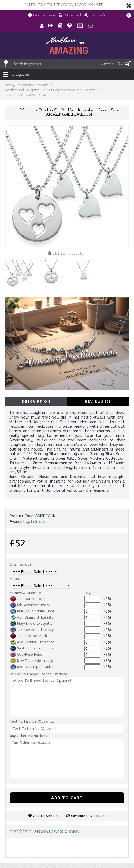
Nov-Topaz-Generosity (32, 661)
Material (17, 579)
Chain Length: (21, 564)
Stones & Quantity (25, 593)
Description (36, 401)
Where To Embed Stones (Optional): (40, 674)
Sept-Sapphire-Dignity (32, 648)
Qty (88, 593)
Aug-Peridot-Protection (32, 642)
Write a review (66, 831)
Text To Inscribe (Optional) (32, 721)
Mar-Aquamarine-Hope (32, 611)
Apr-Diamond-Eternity (32, 617)
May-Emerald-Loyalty (31, 624)
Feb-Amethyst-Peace (30, 605)
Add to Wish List (46, 816)
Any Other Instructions (28, 736)
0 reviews (42, 831)
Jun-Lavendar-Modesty (32, 630)
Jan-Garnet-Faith (28, 599)
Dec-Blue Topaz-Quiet (32, 667)
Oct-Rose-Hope (26, 655)
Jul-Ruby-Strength (29, 636)
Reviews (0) (98, 401)
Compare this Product (88, 816)
